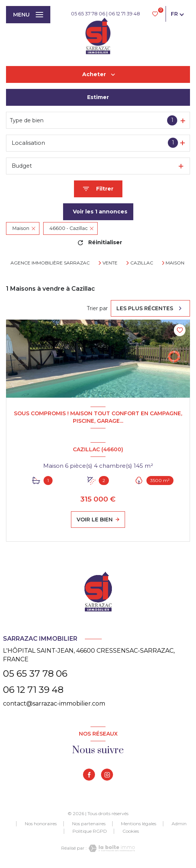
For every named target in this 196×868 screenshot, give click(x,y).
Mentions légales (139, 824)
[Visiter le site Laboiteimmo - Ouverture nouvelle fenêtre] (111, 848)
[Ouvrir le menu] (28, 15)
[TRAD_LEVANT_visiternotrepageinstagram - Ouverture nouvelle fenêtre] (107, 775)
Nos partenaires (89, 824)
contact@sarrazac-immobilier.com (54, 704)
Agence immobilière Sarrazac (50, 263)
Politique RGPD (90, 831)
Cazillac (142, 263)
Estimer (98, 97)
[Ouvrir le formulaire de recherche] (98, 189)
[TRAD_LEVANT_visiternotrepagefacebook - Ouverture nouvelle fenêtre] (89, 775)
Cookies (131, 831)
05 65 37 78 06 (88, 14)
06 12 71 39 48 (124, 14)
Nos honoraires (41, 824)
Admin (179, 824)
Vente (110, 263)
